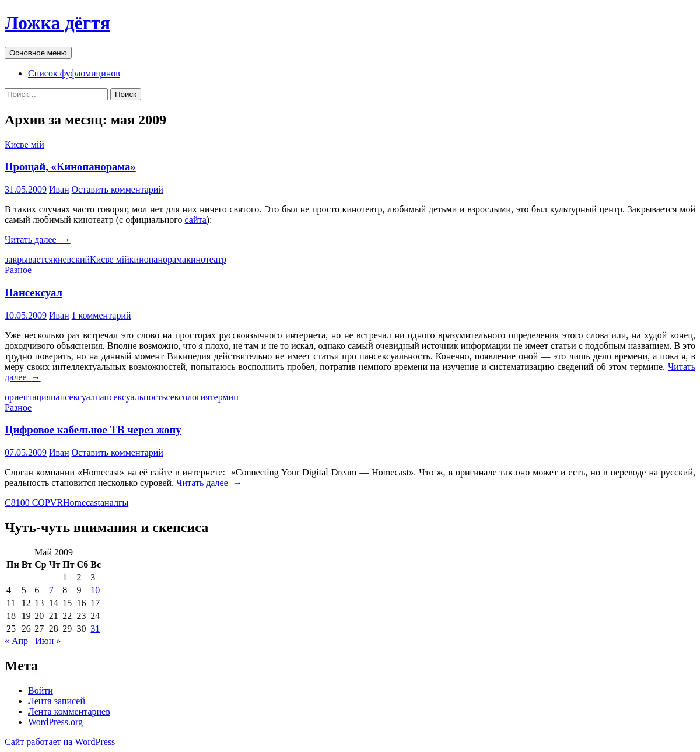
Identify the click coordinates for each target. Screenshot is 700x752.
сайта (196, 220)
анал (109, 503)
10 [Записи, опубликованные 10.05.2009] (95, 590)
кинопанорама (158, 259)
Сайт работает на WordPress (60, 742)
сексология (188, 397)
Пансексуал (34, 293)
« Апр (16, 641)
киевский (71, 259)
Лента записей (57, 701)
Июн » (48, 641)
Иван (59, 189)
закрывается (29, 259)
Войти (41, 690)
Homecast (82, 503)
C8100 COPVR (34, 503)
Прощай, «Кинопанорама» (70, 167)
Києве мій (24, 144)
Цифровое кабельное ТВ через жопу (93, 430)
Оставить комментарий (118, 189)
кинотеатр (206, 259)
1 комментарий (101, 315)
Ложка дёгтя (57, 23)
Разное (18, 270)
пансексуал (73, 397)
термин (224, 397)
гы (123, 503)
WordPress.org (55, 722)
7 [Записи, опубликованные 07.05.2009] (51, 590)
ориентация (28, 397)
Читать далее (38, 239)
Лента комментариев (69, 711)
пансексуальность (131, 397)
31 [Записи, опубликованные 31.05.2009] (95, 629)
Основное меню (38, 53)
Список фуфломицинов (74, 73)
